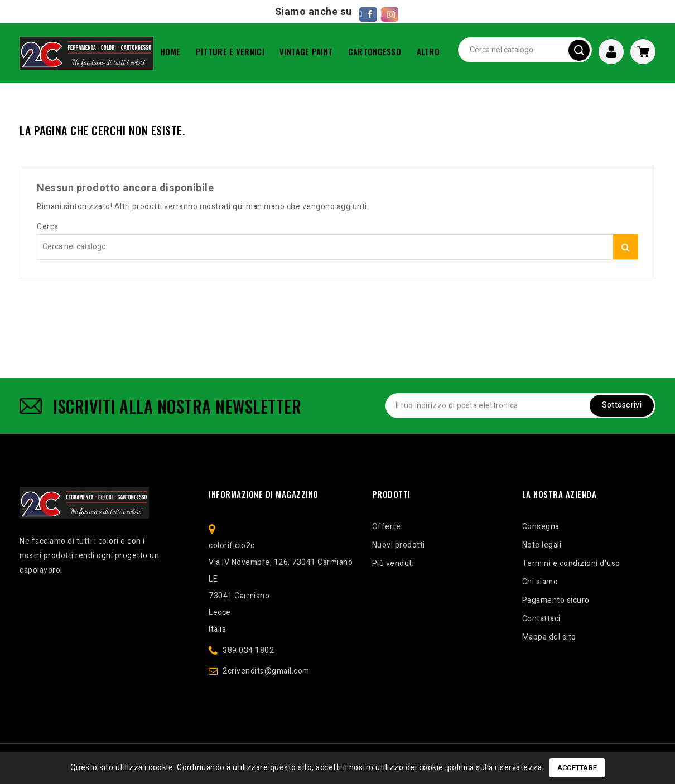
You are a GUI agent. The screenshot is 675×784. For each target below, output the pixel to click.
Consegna (541, 527)
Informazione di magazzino (264, 494)
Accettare (577, 768)
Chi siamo (540, 582)
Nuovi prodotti (399, 545)
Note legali (542, 545)
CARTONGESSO (375, 51)
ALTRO (428, 51)
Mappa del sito (549, 637)
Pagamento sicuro (556, 600)
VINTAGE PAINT (306, 51)
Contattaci (541, 619)
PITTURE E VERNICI (230, 51)
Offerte (387, 527)
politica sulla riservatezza (495, 768)
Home (170, 51)
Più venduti (393, 563)
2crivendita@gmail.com (266, 671)
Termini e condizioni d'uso (571, 563)
